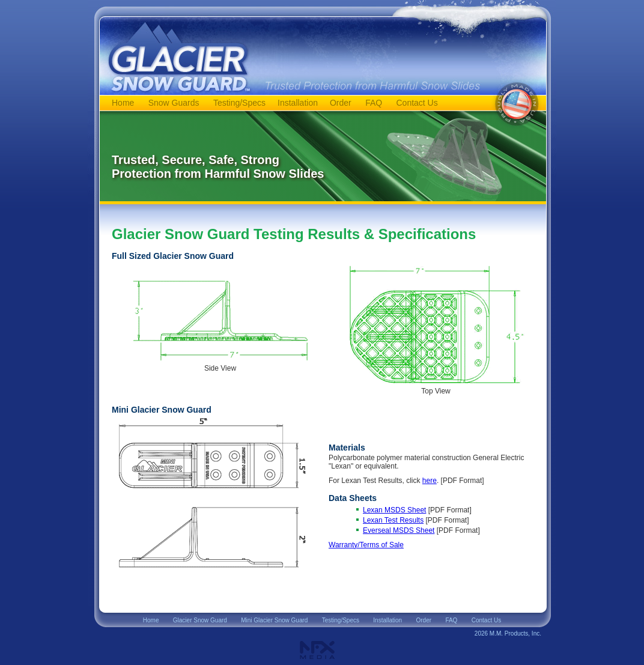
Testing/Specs (239, 103)
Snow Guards (174, 103)
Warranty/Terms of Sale (366, 545)
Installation (298, 103)
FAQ (374, 103)
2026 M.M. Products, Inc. (508, 633)
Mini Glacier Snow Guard (274, 620)
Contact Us (417, 103)
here (430, 481)
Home (123, 103)
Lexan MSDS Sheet (394, 510)
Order (341, 103)
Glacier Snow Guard (200, 620)
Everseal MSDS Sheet (399, 530)
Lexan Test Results (393, 520)
